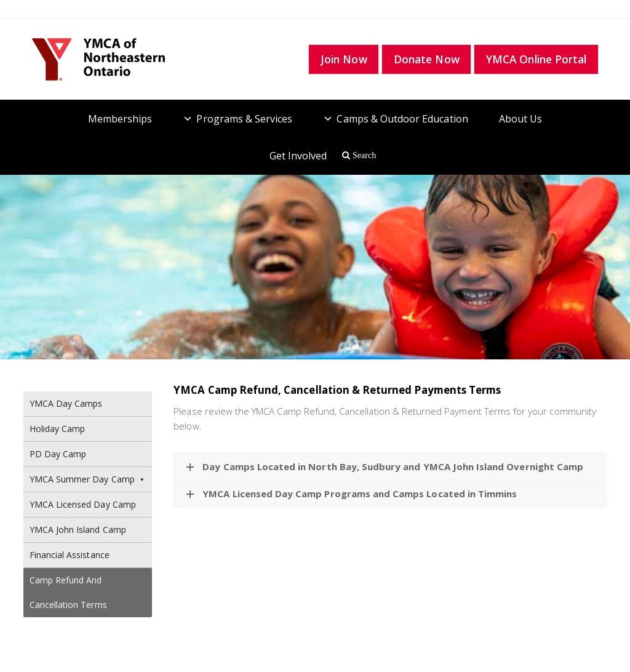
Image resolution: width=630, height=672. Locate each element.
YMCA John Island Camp (78, 530)
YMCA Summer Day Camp (88, 479)
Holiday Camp (58, 429)
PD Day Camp (58, 454)
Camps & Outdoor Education (402, 119)
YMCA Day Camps (66, 403)
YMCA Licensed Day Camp (83, 504)
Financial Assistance (70, 555)
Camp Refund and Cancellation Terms (68, 592)
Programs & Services (244, 119)
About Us (520, 119)
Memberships (120, 119)
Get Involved (298, 156)
